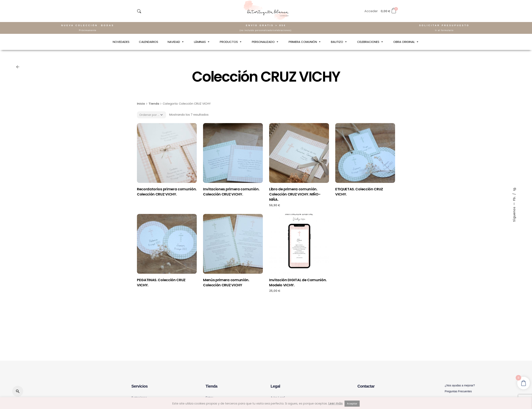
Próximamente (88, 30)
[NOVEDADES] (121, 42)
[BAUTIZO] (339, 42)
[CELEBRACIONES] (370, 42)
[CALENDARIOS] (149, 42)
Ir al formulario (444, 30)
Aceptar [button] (352, 404)
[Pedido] (151, 115)
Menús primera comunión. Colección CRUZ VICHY (226, 282)
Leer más (336, 403)
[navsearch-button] (139, 11)
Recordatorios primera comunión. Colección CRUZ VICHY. (167, 192)
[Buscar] (18, 391)
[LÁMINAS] (202, 42)
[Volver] (18, 67)
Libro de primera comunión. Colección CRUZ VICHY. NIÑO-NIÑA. (295, 194)
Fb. (514, 198)
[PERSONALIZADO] (266, 42)
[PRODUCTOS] (231, 42)
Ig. (514, 189)
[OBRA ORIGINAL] (406, 42)
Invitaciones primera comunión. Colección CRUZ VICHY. (231, 192)
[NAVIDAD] (176, 42)
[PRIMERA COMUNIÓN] (305, 42)
